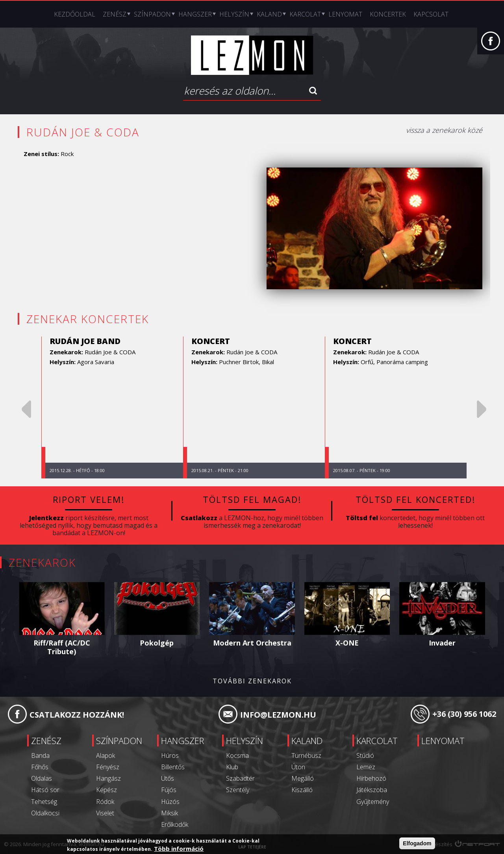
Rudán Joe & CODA (110, 352)
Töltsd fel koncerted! (415, 499)
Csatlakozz (199, 517)
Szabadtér (240, 778)
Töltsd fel (362, 517)
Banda (40, 755)
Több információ (179, 849)
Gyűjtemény (373, 801)
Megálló (303, 778)
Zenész (115, 14)
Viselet (105, 813)
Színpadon (152, 14)
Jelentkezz (46, 517)
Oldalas (42, 778)
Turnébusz (306, 755)
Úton (298, 767)
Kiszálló (302, 790)
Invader (442, 643)
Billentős (173, 767)
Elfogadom (417, 844)
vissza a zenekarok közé (444, 130)
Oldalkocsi (45, 813)
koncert (211, 341)
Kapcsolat (431, 14)
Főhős (40, 767)
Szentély (238, 790)
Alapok (106, 755)
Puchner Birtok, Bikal (246, 362)
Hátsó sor (45, 790)
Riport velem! (89, 499)
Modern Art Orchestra (252, 643)
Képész (107, 790)
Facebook (491, 45)
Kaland (269, 14)
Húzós (170, 801)
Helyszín (234, 14)
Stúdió (365, 755)
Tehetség (44, 801)
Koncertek (388, 14)
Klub (232, 767)
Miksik (170, 813)
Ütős (168, 778)
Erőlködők (175, 824)
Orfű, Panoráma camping (394, 362)
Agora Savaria (96, 362)
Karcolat (305, 14)
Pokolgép (157, 643)
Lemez (366, 767)
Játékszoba (372, 790)
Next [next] (482, 409)
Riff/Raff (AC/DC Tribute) (62, 647)
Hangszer (195, 14)
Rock (67, 154)
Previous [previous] (26, 409)
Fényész (108, 767)
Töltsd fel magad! (252, 499)
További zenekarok (252, 681)
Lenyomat (345, 14)
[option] (112, 407)
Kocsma (237, 755)
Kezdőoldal (75, 14)
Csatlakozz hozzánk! (77, 715)
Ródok (105, 801)
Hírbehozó (371, 778)
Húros (170, 755)
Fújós (169, 790)
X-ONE (347, 643)
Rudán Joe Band (85, 341)
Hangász (108, 778)
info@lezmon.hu (278, 715)
